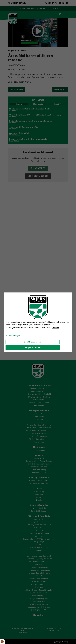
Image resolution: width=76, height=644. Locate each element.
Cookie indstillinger (13, 336)
